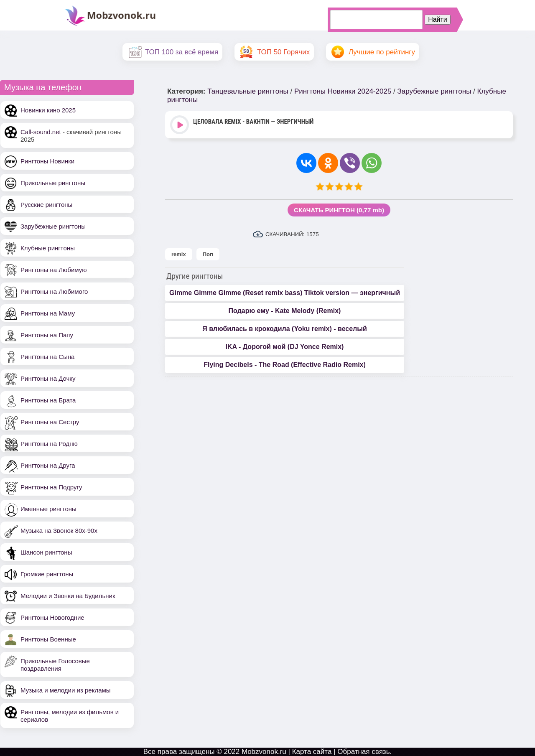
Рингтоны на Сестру (50, 422)
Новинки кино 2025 (48, 110)
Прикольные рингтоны (53, 183)
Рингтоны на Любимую (54, 270)
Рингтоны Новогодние (52, 617)
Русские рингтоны (46, 205)
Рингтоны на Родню (49, 444)
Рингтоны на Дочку (48, 378)
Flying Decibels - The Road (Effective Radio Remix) (285, 365)
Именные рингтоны (48, 509)
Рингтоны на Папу (47, 335)
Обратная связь (363, 752)
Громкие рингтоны (47, 574)
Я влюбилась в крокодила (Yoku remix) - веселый (285, 329)
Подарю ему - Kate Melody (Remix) (285, 311)
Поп (208, 254)
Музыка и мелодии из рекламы (66, 690)
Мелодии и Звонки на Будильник (68, 596)
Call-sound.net (41, 132)
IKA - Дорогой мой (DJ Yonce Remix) (285, 347)
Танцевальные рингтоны (248, 91)
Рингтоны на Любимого (54, 291)
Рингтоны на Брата (48, 400)
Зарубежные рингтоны (53, 226)
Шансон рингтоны (46, 552)
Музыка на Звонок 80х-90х (59, 531)
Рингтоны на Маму (48, 313)
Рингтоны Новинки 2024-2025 (343, 91)
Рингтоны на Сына (47, 357)
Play (180, 126)
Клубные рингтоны (48, 248)
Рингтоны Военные (48, 639)
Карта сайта (312, 752)
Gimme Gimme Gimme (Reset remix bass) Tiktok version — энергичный (285, 293)
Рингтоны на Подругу (51, 487)
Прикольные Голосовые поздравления (55, 665)
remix (179, 254)
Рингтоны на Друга (48, 465)
